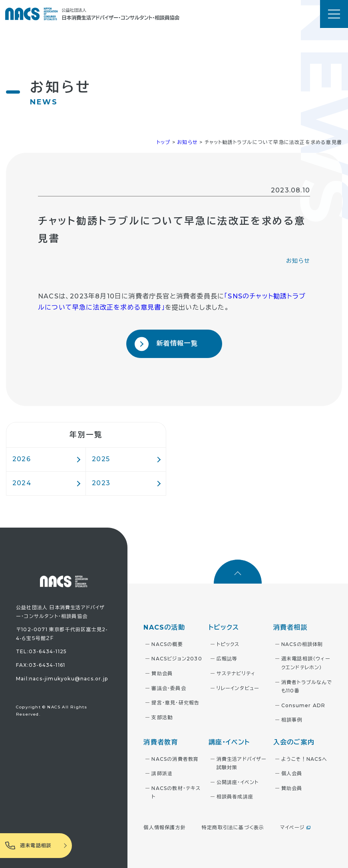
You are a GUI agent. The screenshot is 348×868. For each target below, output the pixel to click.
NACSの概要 (167, 644)
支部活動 (162, 717)
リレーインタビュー (238, 688)
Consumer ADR (303, 705)
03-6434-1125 (48, 651)
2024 (22, 483)
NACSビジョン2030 (177, 659)
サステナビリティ (236, 673)
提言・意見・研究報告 (175, 703)
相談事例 (292, 720)
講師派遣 (162, 773)
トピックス (228, 644)
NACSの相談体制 (302, 644)
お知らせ (298, 261)
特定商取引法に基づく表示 (233, 827)
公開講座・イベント (238, 782)
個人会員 (292, 773)
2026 (22, 459)
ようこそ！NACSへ (304, 759)
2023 (101, 483)
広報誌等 (227, 659)
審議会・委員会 (169, 688)
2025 (101, 459)
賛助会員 (162, 673)
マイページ (292, 827)
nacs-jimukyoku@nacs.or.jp (69, 679)
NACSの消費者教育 (175, 759)
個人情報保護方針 (165, 827)
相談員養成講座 (235, 797)
